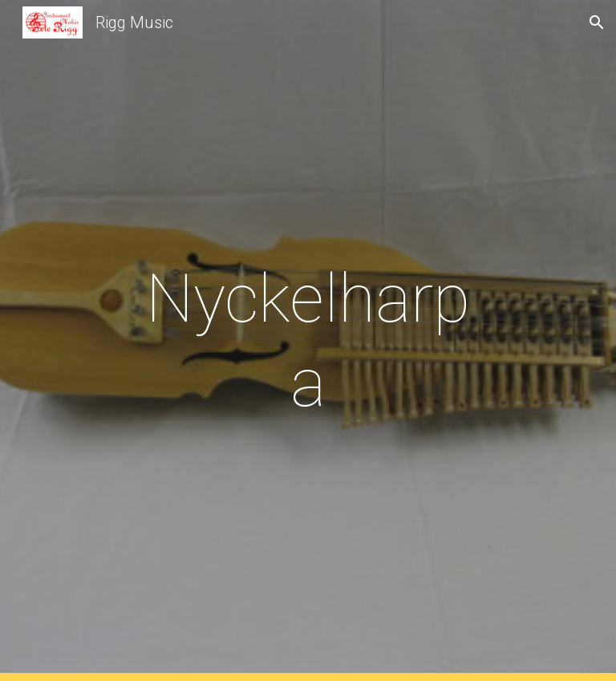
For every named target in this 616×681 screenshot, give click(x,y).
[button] (597, 22)
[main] (308, 341)
